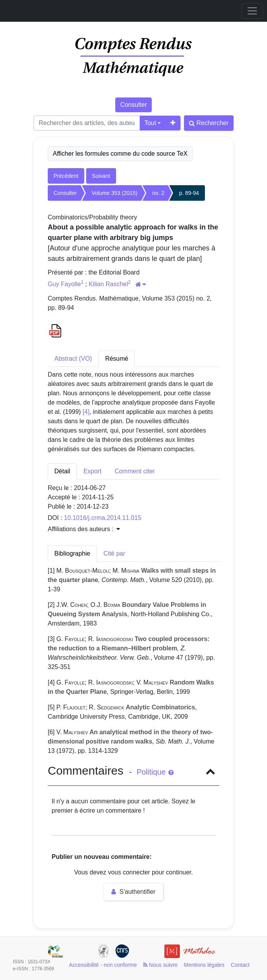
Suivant (101, 176)
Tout (150, 123)
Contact (240, 965)
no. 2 (158, 193)
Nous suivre (160, 965)
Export (92, 471)
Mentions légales (204, 965)
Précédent (66, 176)
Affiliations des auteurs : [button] (84, 529)
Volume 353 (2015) (114, 193)
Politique (155, 772)
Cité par (114, 553)
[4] (86, 412)
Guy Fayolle (64, 284)
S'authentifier (133, 892)
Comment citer (135, 471)
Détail (62, 471)
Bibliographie (72, 553)
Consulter (133, 105)
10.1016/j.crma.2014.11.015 (103, 518)
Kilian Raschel (108, 284)
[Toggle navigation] (252, 11)
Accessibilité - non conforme (103, 965)
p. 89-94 (189, 193)
